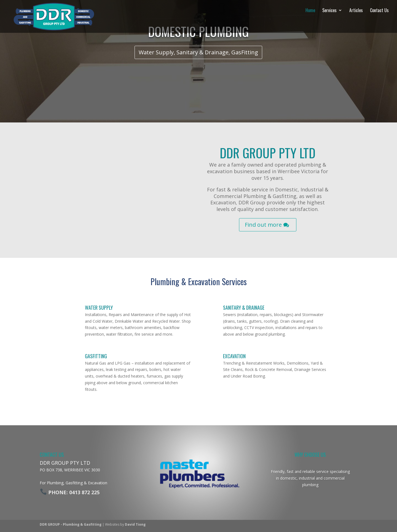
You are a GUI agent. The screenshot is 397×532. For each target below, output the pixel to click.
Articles (352, 11)
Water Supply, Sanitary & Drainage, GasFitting (198, 52)
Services (325, 11)
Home (306, 11)
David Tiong (135, 524)
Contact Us (375, 11)
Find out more (263, 225)
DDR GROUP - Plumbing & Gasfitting (71, 524)
